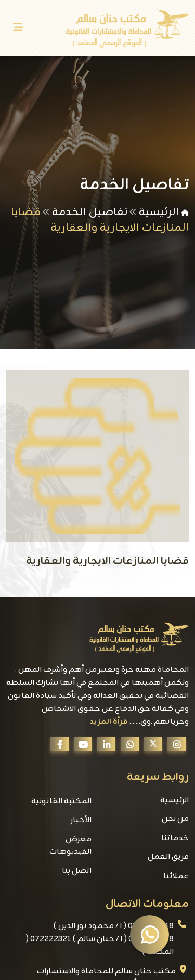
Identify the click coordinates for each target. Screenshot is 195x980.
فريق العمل (168, 857)
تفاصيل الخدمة (90, 212)
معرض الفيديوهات (70, 846)
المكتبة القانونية (61, 802)
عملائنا (176, 876)
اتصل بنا (77, 871)
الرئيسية (159, 212)
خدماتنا (175, 838)
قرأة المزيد (109, 722)
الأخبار (81, 820)
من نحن (175, 819)
